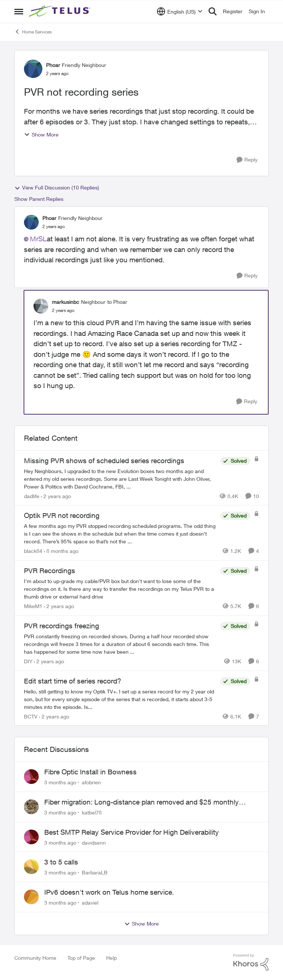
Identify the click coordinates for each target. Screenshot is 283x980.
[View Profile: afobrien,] (31, 777)
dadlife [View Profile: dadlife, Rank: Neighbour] (32, 496)
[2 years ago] (56, 496)
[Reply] (247, 160)
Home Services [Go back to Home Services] (33, 32)
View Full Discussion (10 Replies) (57, 188)
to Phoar (117, 302)
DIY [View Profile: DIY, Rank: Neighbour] (28, 661)
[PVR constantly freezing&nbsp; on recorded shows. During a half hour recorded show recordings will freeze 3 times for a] (120, 644)
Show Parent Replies (39, 199)
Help (111, 958)
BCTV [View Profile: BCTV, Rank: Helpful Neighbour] (31, 716)
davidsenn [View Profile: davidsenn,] (94, 842)
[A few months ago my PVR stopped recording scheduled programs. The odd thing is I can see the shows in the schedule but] (120, 534)
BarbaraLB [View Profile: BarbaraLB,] (95, 872)
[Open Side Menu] (19, 11)
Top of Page (81, 958)
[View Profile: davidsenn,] (31, 837)
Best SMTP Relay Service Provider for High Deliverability (132, 832)
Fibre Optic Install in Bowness (90, 772)
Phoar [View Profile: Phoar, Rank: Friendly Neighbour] (53, 65)
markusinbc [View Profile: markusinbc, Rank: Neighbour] (66, 302)
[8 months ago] (61, 551)
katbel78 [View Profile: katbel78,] (92, 812)
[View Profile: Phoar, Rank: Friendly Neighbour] (33, 69)
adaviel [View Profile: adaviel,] (90, 903)
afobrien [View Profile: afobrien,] (91, 782)
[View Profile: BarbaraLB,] (31, 867)
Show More (41, 134)
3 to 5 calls (61, 862)
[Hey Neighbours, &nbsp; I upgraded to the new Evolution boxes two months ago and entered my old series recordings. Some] (120, 478)
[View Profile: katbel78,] (31, 807)
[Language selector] (180, 11)
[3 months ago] (60, 782)
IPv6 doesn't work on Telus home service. (109, 892)
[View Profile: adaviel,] (31, 897)
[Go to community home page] (60, 11)
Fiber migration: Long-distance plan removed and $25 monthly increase (141, 802)
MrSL (38, 239)
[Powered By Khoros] (251, 962)
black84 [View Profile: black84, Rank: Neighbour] (33, 551)
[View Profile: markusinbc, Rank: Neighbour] (41, 306)
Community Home (35, 958)
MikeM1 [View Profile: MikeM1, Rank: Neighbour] (33, 606)
